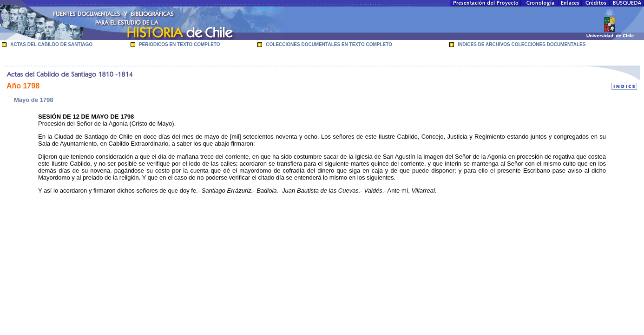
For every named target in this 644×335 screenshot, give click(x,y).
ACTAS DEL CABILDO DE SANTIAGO (51, 44)
